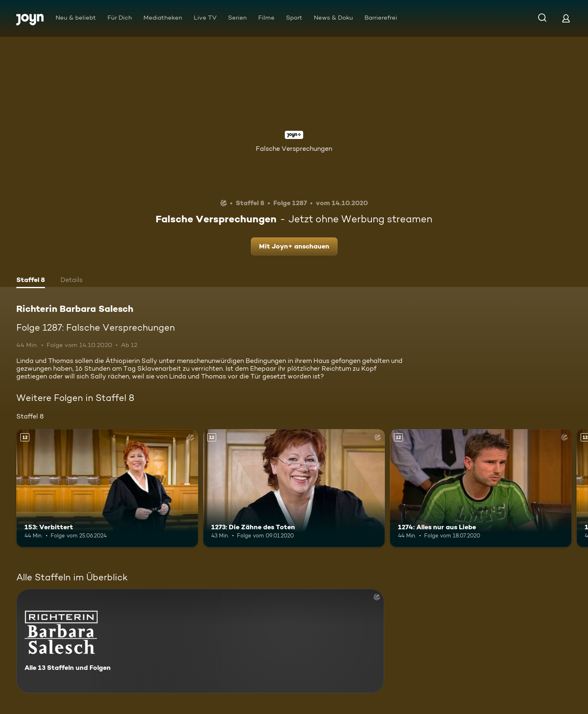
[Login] (566, 18)
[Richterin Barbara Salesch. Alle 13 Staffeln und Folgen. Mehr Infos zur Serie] (200, 641)
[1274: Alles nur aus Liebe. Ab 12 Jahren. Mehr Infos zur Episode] (481, 488)
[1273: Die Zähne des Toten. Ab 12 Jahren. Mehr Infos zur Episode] (294, 488)
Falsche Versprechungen (294, 149)
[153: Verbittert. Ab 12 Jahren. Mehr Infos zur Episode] (107, 488)
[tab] (31, 281)
